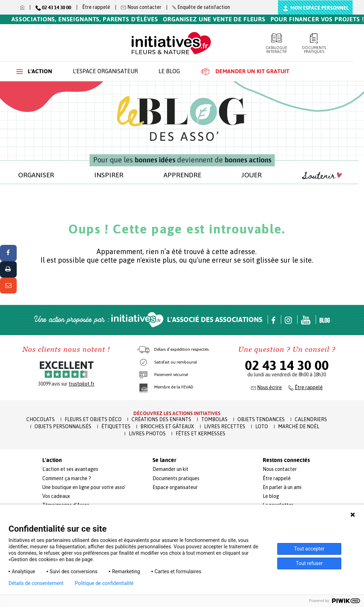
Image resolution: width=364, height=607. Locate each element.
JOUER (251, 175)
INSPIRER (109, 175)
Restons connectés (286, 460)
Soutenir (322, 176)
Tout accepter (309, 549)
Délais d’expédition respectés (181, 349)
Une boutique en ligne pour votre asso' (84, 487)
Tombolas (214, 419)
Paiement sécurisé (171, 375)
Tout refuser (309, 563)
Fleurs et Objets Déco (93, 419)
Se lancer (164, 460)
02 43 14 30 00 (287, 365)
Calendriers (311, 419)
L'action (34, 71)
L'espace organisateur (105, 71)
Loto (262, 426)
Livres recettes (225, 426)
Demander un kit (170, 469)
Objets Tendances (261, 419)
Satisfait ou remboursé (176, 362)
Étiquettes (116, 426)
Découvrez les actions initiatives (177, 413)
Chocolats (41, 419)
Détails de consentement (36, 583)
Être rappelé (96, 7)
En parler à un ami (282, 487)
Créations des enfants (161, 419)
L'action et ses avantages (70, 469)
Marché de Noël (299, 426)
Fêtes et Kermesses (200, 434)
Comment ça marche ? (67, 478)
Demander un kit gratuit (245, 71)
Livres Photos (147, 434)
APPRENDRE (182, 175)
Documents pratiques (314, 44)
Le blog (169, 71)
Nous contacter (280, 469)
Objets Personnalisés (63, 426)
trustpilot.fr (82, 384)
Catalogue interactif (277, 44)
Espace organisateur (175, 487)
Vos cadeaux (56, 496)
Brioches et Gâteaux (167, 426)
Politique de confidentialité (104, 583)
